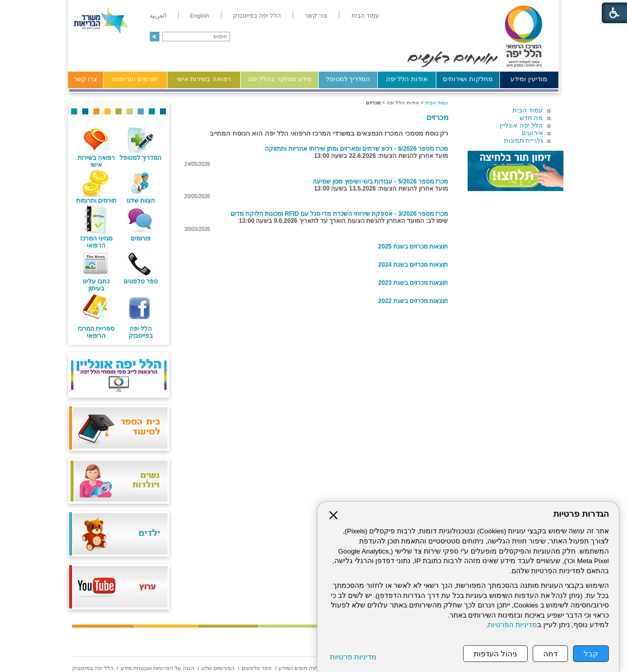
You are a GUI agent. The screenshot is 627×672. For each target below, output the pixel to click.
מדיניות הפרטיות (512, 625)
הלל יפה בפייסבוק (141, 332)
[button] (155, 37)
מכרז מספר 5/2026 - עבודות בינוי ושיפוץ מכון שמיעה (380, 181)
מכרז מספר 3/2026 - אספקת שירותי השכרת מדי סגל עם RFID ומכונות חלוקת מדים (339, 214)
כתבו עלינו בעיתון (96, 285)
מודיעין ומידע (529, 79)
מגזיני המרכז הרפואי (96, 242)
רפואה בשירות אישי (204, 79)
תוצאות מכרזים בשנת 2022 (413, 301)
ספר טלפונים (141, 281)
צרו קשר (86, 79)
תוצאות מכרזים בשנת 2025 (413, 247)
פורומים (141, 238)
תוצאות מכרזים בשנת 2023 (413, 283)
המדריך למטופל (348, 79)
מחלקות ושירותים (468, 79)
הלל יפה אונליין (521, 125)
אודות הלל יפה (407, 79)
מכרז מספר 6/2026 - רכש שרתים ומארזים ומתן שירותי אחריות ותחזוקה (356, 149)
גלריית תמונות (524, 140)
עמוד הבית (528, 110)
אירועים (532, 133)
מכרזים (437, 117)
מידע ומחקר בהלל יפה (280, 79)
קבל (591, 654)
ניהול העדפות (495, 654)
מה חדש (531, 118)
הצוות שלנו (141, 201)
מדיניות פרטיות (353, 657)
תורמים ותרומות (135, 79)
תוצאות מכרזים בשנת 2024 (413, 265)
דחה (550, 654)
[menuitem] (365, 16)
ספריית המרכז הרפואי (96, 332)
